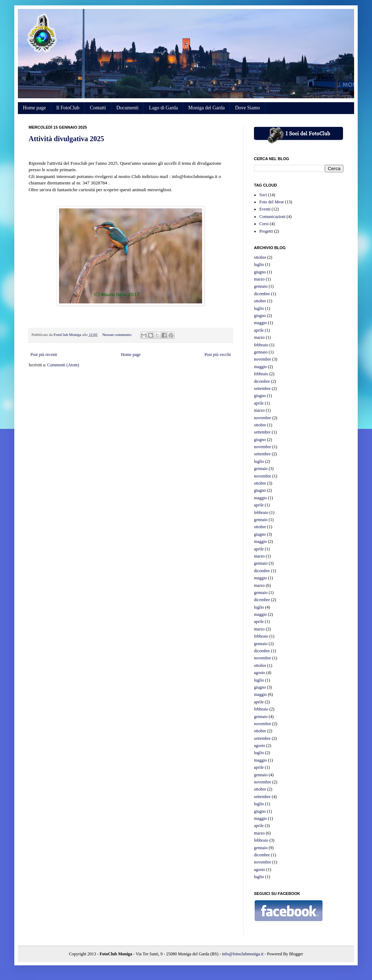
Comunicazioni (272, 217)
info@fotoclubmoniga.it (243, 954)
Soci (263, 195)
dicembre (262, 294)
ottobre (260, 257)
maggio (260, 323)
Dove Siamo (248, 108)
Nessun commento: (118, 335)
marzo (259, 279)
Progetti (266, 231)
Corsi (264, 224)
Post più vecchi (218, 355)
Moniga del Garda (206, 108)
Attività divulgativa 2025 (66, 139)
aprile (259, 330)
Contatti (98, 108)
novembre (263, 359)
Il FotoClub (68, 108)
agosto (260, 673)
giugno (260, 272)
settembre (262, 388)
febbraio (261, 345)
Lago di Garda (163, 108)
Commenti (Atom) (63, 365)
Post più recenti (44, 355)
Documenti (127, 108)
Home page (34, 108)
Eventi (265, 209)
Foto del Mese (272, 202)
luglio (259, 264)
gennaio (261, 286)
